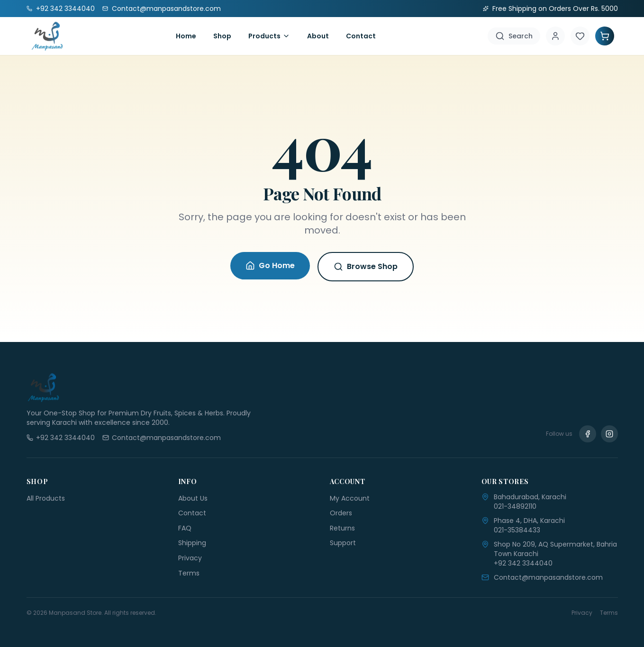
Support (343, 543)
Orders (341, 513)
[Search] (514, 36)
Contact (361, 36)
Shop (222, 36)
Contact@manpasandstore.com (548, 577)
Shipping (192, 543)
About (318, 36)
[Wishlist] (580, 36)
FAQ (185, 528)
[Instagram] (609, 434)
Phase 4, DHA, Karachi (529, 521)
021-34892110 (515, 506)
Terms (189, 573)
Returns (342, 528)
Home (186, 36)
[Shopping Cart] (605, 36)
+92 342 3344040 (523, 563)
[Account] (555, 36)
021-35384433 (517, 530)
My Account (350, 498)
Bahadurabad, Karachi (530, 497)
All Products (46, 498)
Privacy (190, 558)
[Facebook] (588, 434)
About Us (193, 498)
